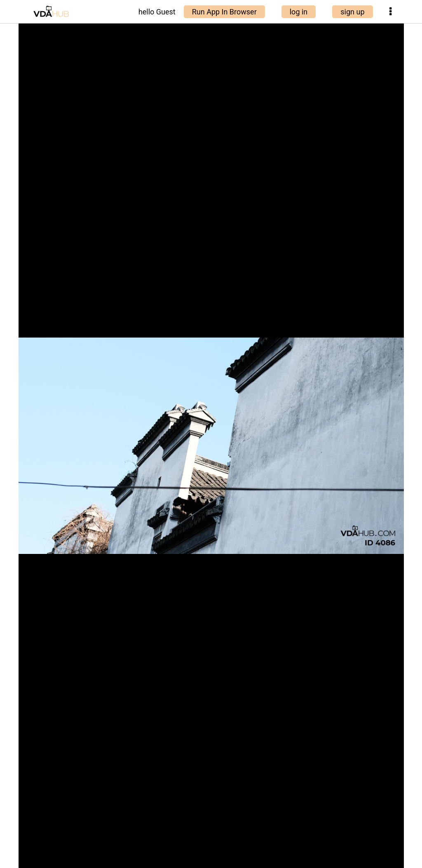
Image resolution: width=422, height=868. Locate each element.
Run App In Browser (224, 12)
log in (299, 12)
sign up (352, 12)
